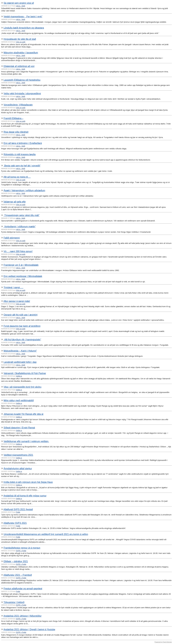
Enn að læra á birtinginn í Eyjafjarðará (23, 143)
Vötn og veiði (21, 42)
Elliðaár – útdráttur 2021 (16, 561)
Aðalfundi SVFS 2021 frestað (18, 509)
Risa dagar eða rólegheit (16, 132)
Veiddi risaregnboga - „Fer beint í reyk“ (23, 17)
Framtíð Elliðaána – (13, 118)
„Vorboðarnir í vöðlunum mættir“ (20, 227)
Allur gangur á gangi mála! (17, 301)
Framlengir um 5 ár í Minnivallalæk (21, 265)
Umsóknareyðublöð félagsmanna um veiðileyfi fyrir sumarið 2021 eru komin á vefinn (46, 534)
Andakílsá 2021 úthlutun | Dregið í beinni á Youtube (29, 629)
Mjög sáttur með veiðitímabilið (19, 400)
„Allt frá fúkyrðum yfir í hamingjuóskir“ (22, 340)
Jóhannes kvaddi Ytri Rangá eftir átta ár (24, 414)
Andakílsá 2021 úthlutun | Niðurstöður (23, 616)
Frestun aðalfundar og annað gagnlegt (23, 589)
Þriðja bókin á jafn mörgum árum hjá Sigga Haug (28, 482)
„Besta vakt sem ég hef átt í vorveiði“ (22, 166)
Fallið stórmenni (12, 238)
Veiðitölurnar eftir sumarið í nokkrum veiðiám (26, 441)
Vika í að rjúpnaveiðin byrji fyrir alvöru (23, 387)
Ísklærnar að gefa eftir (15, 202)
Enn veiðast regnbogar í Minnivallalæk (23, 276)
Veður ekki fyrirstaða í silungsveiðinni (22, 94)
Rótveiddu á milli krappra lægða (20, 154)
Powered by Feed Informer (163, 642)
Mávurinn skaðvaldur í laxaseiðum (21, 53)
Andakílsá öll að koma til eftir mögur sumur (25, 496)
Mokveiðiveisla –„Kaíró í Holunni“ (20, 351)
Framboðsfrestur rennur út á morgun (22, 548)
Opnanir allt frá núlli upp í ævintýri (21, 315)
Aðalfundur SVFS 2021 (15, 523)
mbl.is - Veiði (21, 6)
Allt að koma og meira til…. (17, 177)
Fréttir (18, 512)
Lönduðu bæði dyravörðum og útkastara (24, 28)
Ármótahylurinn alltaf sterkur (18, 469)
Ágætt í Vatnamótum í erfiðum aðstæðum (24, 190)
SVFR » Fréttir (21, 551)
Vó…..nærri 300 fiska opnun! (18, 251)
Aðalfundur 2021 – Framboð (18, 575)
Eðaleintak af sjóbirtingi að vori (19, 66)
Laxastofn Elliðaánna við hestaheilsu (22, 80)
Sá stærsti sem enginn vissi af (19, 3)
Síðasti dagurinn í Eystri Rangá (19, 428)
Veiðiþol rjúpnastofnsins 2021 (18, 455)
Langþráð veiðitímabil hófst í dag (20, 362)
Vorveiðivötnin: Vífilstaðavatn (18, 105)
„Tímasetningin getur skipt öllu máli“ (22, 215)
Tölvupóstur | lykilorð (14, 602)
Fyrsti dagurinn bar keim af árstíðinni (22, 326)
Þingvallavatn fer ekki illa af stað (20, 39)
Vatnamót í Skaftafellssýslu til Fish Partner (25, 373)
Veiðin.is (19, 376)
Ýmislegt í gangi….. (13, 287)
